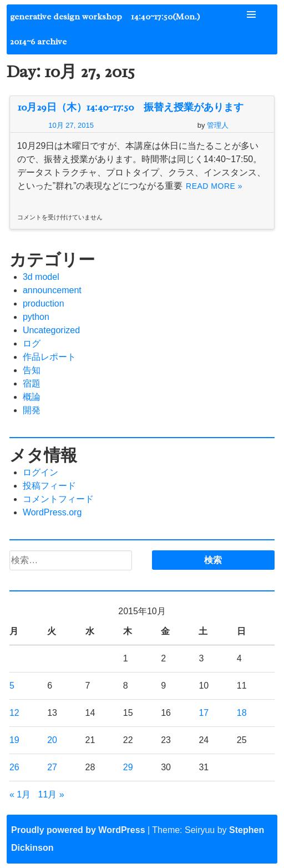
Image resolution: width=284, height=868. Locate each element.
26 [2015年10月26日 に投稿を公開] (14, 767)
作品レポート (49, 357)
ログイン (40, 472)
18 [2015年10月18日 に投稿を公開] (242, 713)
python (36, 317)
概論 (32, 397)
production (44, 303)
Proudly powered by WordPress (78, 830)
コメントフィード (58, 499)
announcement (52, 290)
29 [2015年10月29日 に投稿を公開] (128, 767)
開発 (32, 410)
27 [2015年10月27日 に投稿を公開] (52, 767)
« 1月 (20, 794)
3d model (41, 277)
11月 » (51, 794)
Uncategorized (51, 330)
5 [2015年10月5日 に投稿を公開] (12, 686)
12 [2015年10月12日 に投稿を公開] (14, 713)
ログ (32, 343)
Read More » (214, 186)
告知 (32, 370)
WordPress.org (52, 512)
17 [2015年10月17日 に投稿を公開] (204, 713)
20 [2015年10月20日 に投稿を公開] (52, 740)
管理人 (218, 125)
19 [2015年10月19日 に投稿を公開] (14, 740)
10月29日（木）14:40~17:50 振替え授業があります (131, 107)
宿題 (32, 383)
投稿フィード (49, 486)
